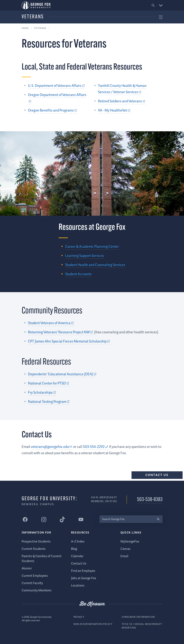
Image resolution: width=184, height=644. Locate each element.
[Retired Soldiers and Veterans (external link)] (122, 101)
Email (124, 556)
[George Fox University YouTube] (81, 519)
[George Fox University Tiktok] (62, 519)
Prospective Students (36, 542)
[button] (153, 5)
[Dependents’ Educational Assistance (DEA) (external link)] (62, 374)
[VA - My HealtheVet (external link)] (114, 110)
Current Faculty (32, 583)
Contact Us (157, 475)
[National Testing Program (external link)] (49, 402)
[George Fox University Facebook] (25, 519)
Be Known (92, 604)
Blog (74, 549)
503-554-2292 (94, 447)
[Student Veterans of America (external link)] (51, 323)
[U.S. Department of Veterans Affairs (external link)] (57, 86)
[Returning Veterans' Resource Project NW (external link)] (61, 332)
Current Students (34, 549)
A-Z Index (78, 542)
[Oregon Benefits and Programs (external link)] (53, 110)
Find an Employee (83, 571)
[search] (158, 519)
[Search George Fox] (127, 519)
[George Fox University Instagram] (44, 520)
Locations (78, 585)
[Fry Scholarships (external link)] (42, 393)
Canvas (125, 549)
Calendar (77, 556)
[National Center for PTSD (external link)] (49, 383)
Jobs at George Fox (84, 578)
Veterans (33, 17)
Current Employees (35, 576)
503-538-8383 (150, 500)
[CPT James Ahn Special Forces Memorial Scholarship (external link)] (69, 341)
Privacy (79, 617)
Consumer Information (138, 617)
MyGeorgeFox (130, 542)
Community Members (37, 590)
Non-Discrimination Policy (93, 624)
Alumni (27, 568)
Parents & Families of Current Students (42, 559)
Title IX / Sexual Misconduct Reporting (142, 626)
